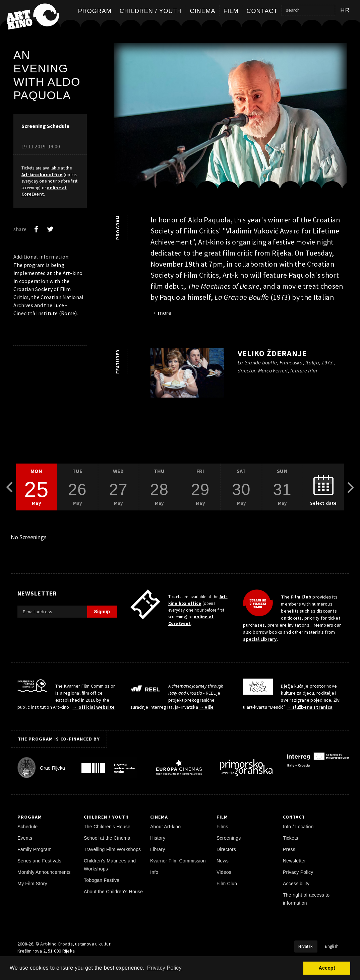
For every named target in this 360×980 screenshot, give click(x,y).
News (223, 861)
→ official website (94, 707)
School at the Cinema (107, 838)
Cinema (202, 11)
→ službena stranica (310, 707)
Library (158, 849)
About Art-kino (165, 827)
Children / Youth (151, 11)
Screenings (229, 838)
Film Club (227, 884)
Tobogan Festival (102, 880)
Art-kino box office (42, 175)
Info (154, 872)
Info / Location (298, 827)
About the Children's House (113, 892)
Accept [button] (327, 968)
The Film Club (296, 597)
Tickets (291, 838)
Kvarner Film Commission (178, 861)
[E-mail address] (52, 612)
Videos (224, 872)
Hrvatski (306, 946)
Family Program (35, 849)
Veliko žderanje (272, 353)
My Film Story (32, 884)
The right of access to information (306, 899)
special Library (260, 639)
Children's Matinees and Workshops (110, 865)
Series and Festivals (39, 861)
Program (95, 11)
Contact (262, 11)
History (158, 838)
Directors (226, 849)
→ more (161, 313)
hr (345, 10)
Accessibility (296, 884)
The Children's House (107, 827)
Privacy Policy (298, 872)
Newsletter (294, 861)
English (332, 946)
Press (289, 849)
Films (222, 827)
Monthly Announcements (44, 872)
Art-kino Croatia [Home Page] (56, 944)
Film (231, 11)
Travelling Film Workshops (112, 849)
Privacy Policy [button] (164, 968)
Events (25, 838)
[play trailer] (187, 375)
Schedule (27, 827)
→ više (206, 707)
